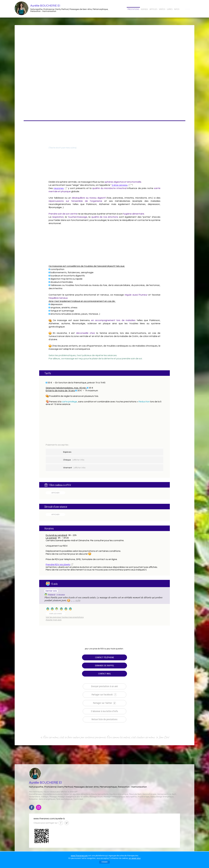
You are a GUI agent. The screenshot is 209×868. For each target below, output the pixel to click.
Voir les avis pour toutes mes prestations (65, 617)
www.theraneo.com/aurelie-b (49, 819)
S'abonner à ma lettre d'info (104, 711)
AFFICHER (55, 493)
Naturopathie (131, 797)
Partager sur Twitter (105, 703)
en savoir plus (135, 858)
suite (78, 600)
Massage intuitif (96, 797)
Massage (53, 797)
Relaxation (33, 799)
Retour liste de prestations (105, 719)
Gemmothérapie (149, 794)
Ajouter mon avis (54, 620)
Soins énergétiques (47, 799)
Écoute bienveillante (100, 794)
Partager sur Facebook (104, 695)
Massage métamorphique (114, 797)
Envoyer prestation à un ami (105, 686)
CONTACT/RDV (188, 9)
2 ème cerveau (120, 185)
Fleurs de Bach (135, 794)
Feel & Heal (78, 799)
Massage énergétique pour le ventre (73, 797)
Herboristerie (35, 797)
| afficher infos (78, 460)
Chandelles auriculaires (53, 794)
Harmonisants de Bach (167, 794)
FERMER (105, 862)
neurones (59, 188)
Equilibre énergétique (119, 794)
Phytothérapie (144, 797)
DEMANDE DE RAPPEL (105, 666)
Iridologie (45, 797)
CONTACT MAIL (105, 674)
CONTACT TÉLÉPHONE (105, 657)
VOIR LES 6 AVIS (56, 614)
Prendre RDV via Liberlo (58, 565)
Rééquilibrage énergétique (162, 797)
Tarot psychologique (64, 799)
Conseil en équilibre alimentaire (77, 794)
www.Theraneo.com (79, 856)
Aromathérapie (35, 794)
